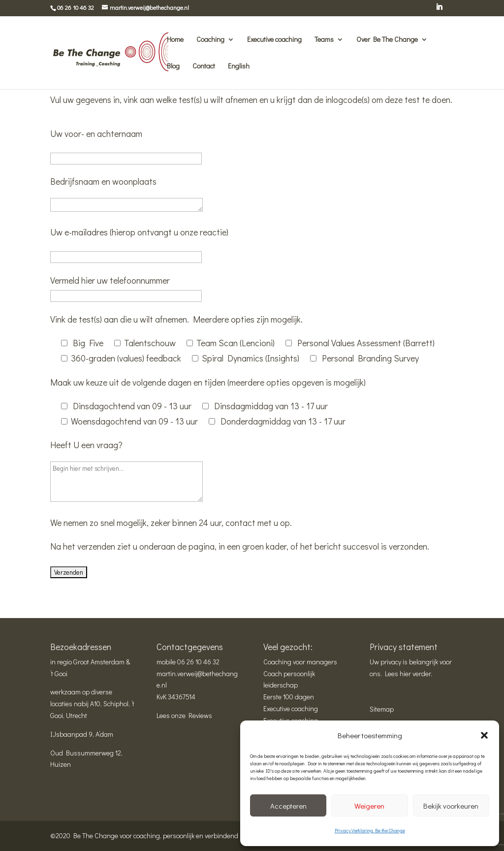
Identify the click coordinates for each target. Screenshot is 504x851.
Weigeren (369, 806)
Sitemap (382, 709)
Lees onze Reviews (184, 715)
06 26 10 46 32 (198, 662)
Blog (173, 66)
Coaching (210, 40)
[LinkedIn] (439, 10)
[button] (484, 735)
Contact (204, 66)
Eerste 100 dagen (289, 697)
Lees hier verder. (409, 673)
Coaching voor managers (300, 662)
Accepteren (288, 806)
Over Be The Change (387, 40)
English (239, 66)
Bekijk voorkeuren (451, 806)
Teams (324, 40)
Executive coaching (274, 40)
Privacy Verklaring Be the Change (370, 831)
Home (175, 40)
